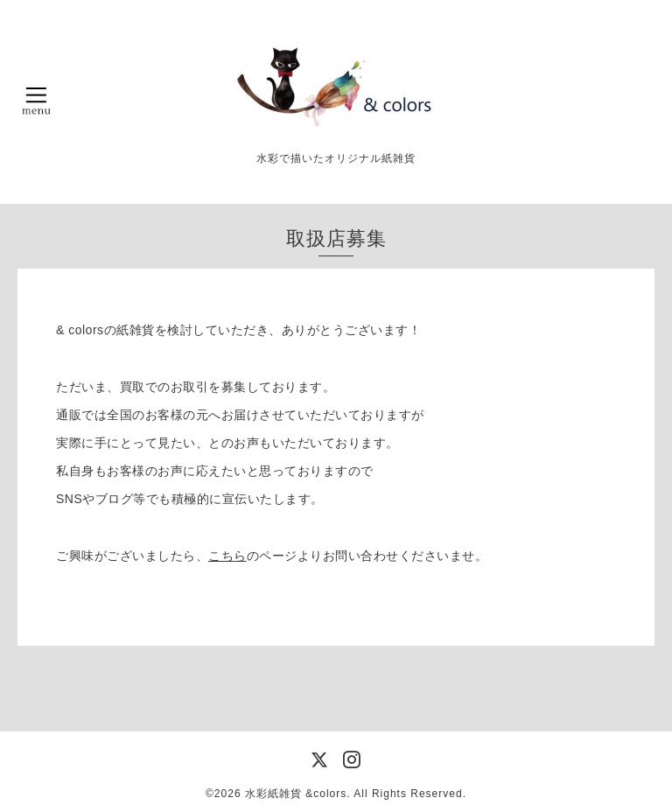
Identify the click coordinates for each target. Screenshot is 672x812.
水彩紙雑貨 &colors (296, 794)
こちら (227, 556)
